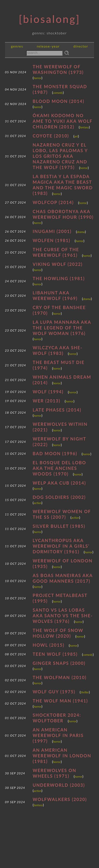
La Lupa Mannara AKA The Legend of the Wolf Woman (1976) (62, 328)
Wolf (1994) (48, 392)
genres (17, 46)
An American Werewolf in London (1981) (62, 756)
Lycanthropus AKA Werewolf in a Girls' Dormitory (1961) (61, 546)
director (81, 46)
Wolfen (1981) (52, 240)
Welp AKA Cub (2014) (59, 483)
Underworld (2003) (59, 785)
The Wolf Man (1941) (60, 701)
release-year (48, 46)
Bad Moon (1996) (55, 453)
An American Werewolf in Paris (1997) (58, 735)
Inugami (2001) (52, 231)
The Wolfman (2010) (60, 677)
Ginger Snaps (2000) (59, 663)
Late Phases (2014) (57, 410)
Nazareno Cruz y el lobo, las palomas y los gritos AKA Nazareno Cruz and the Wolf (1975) (60, 156)
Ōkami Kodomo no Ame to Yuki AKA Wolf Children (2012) (63, 121)
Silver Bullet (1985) (59, 526)
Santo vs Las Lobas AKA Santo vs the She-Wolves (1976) (63, 616)
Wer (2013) (47, 401)
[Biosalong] (50, 19)
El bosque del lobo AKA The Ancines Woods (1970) (59, 468)
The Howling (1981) (59, 278)
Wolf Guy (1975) (54, 692)
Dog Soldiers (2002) (59, 497)
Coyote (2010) (51, 136)
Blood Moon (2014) (58, 101)
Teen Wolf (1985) (55, 654)
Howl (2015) (49, 645)
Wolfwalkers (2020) (60, 799)
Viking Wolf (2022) (58, 264)
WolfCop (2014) (53, 202)
